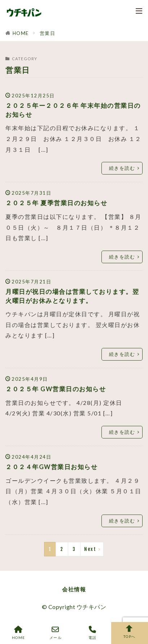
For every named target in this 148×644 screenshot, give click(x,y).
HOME (21, 33)
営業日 (48, 33)
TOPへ (130, 632)
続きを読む (122, 168)
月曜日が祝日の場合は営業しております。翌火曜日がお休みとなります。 (72, 296)
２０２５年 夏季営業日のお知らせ (56, 203)
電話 (93, 633)
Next (90, 549)
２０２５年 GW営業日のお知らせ (56, 389)
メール (56, 633)
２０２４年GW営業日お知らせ (51, 467)
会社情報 (74, 589)
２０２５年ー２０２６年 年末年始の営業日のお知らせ (73, 110)
